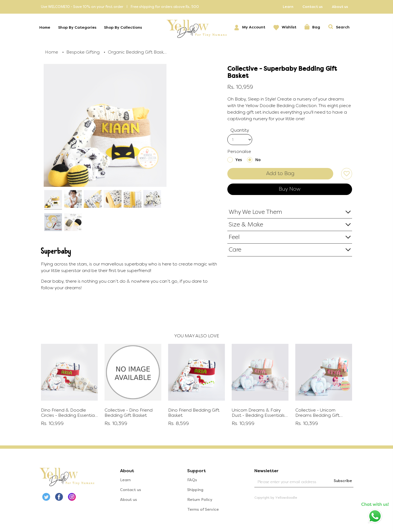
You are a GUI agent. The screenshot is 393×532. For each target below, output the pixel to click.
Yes (239, 160)
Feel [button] (234, 237)
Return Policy (200, 499)
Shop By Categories (79, 28)
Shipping (195, 490)
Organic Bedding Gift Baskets (138, 52)
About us (340, 7)
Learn (288, 7)
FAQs (192, 480)
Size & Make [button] (246, 224)
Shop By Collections (125, 28)
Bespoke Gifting (83, 52)
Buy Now (290, 189)
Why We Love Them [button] (255, 212)
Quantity (240, 130)
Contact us (312, 7)
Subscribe (342, 481)
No (258, 160)
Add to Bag (280, 173)
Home (46, 28)
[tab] (290, 212)
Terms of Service (203, 509)
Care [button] (235, 250)
